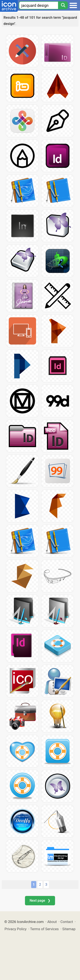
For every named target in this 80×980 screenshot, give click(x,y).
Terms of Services (44, 929)
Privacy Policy (15, 929)
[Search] (63, 5)
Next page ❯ (40, 901)
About (52, 922)
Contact (67, 922)
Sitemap (69, 929)
